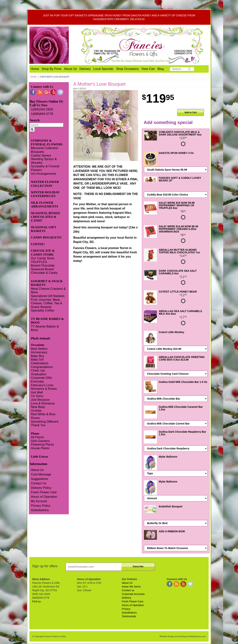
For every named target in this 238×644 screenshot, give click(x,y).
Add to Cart (190, 112)
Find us (36, 601)
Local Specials (103, 69)
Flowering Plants (42, 444)
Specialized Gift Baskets (48, 296)
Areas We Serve (131, 587)
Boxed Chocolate (43, 265)
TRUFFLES (39, 262)
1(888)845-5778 (42, 114)
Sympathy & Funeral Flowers (45, 168)
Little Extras (39, 457)
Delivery (85, 69)
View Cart (148, 69)
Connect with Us (42, 87)
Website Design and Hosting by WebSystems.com (183, 636)
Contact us (128, 590)
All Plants (37, 437)
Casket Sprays (41, 155)
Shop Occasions (127, 69)
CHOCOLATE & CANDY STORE (43, 252)
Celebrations (40, 363)
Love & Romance (43, 403)
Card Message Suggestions (41, 477)
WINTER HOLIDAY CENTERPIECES (45, 194)
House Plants (40, 448)
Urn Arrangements (44, 174)
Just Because (40, 400)
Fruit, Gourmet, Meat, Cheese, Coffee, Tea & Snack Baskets (46, 303)
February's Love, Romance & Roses (44, 387)
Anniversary (39, 352)
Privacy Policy (41, 506)
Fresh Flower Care (44, 492)
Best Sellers (39, 349)
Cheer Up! (38, 371)
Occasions (38, 345)
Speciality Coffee (43, 310)
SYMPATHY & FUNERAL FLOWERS (47, 142)
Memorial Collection (45, 148)
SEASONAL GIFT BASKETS (44, 229)
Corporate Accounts (133, 594)
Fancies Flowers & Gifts (143, 45)
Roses (35, 418)
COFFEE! (38, 244)
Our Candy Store (43, 258)
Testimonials (129, 616)
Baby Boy (38, 356)
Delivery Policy (41, 488)
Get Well (37, 392)
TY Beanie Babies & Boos (45, 328)
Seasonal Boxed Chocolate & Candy (44, 271)
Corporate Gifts (41, 378)
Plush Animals (41, 338)
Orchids (36, 411)
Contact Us (39, 483)
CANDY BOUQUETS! (46, 237)
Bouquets (37, 152)
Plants (35, 434)
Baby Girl (37, 360)
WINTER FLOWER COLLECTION (45, 184)
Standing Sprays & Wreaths (44, 161)
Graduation (39, 374)
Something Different (45, 422)
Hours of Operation (44, 497)
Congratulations (42, 367)
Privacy (126, 609)
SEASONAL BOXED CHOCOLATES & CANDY (45, 217)
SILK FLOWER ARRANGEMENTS (44, 205)
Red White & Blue (43, 414)
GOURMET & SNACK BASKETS (47, 283)
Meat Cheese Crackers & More (48, 291)
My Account (39, 501)
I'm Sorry (37, 396)
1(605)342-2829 (42, 109)
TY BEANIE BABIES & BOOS (47, 321)
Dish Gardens (40, 441)
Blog (161, 69)
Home (35, 69)
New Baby (38, 407)
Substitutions (40, 510)
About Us (70, 69)
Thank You (38, 425)
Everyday (37, 381)
